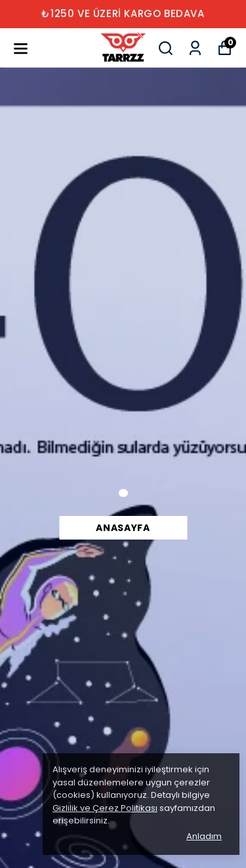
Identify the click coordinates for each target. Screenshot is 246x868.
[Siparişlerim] (195, 48)
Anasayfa (123, 528)
